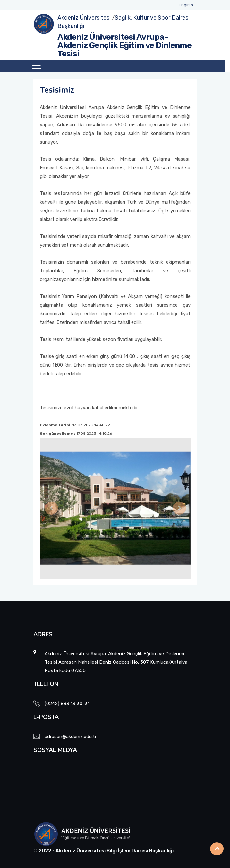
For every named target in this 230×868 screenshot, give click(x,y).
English (186, 5)
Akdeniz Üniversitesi (84, 18)
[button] (51, 508)
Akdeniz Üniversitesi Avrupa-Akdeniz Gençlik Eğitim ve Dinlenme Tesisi (124, 45)
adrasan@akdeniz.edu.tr (71, 737)
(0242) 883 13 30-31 (67, 704)
